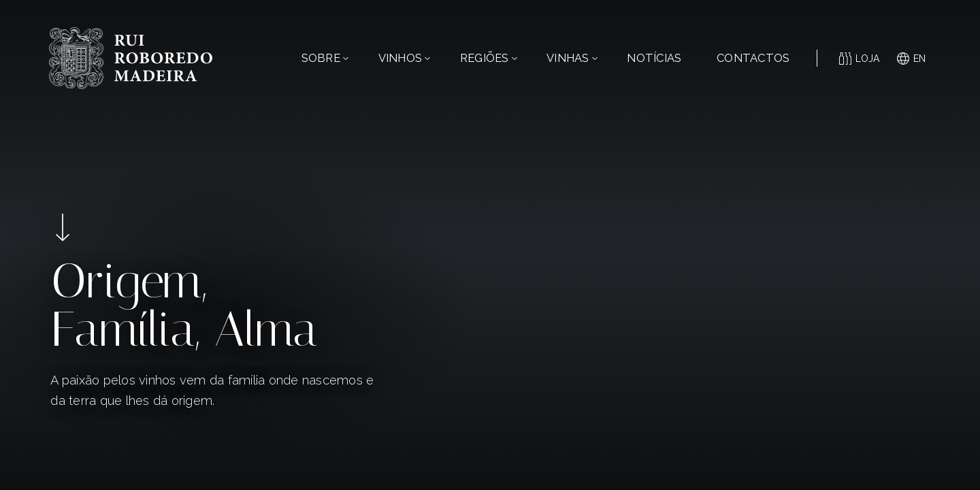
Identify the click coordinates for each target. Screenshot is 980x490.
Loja (860, 59)
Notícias (654, 58)
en (912, 59)
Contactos (753, 58)
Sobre (325, 58)
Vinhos (405, 58)
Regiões (489, 58)
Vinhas (572, 58)
